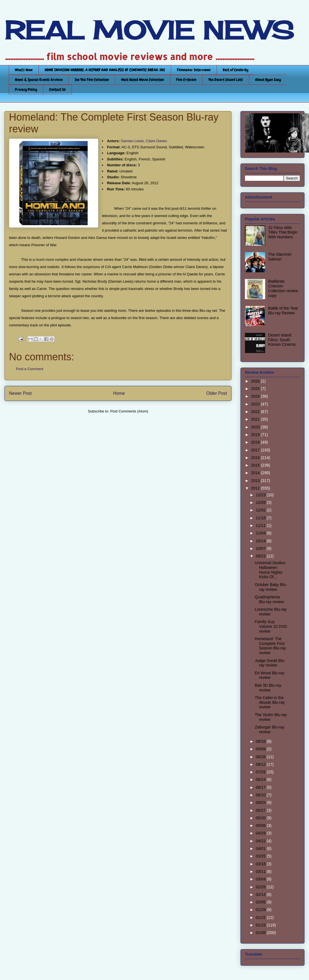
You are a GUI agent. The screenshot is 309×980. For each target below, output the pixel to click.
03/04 (261, 879)
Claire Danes (156, 141)
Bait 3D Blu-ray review (268, 688)
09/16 (261, 741)
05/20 (261, 818)
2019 (256, 435)
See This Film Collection (92, 80)
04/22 (261, 841)
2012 (256, 488)
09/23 (261, 556)
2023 (256, 404)
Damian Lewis (132, 141)
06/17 (261, 787)
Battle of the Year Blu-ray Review (283, 311)
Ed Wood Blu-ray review (270, 675)
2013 (256, 481)
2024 (256, 396)
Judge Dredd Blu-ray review (270, 663)
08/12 (261, 764)
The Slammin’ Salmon (280, 257)
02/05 (261, 902)
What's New (24, 70)
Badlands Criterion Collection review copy (283, 288)
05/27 (261, 810)
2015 (256, 465)
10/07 (261, 548)
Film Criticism (186, 80)
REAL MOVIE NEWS (149, 30)
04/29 (261, 833)
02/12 (261, 894)
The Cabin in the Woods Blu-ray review (270, 702)
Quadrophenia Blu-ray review (269, 599)
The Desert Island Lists (226, 80)
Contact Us (57, 89)
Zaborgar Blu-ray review (270, 729)
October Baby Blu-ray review (271, 587)
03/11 (261, 871)
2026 (256, 381)
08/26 (261, 757)
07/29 (261, 772)
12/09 (261, 502)
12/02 (261, 510)
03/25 (261, 856)
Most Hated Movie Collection (143, 80)
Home (119, 393)
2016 (256, 458)
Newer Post (20, 393)
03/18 (261, 864)
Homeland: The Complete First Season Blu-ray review (270, 646)
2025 (256, 389)
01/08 (261, 933)
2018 (256, 442)
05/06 (261, 825)
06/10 (261, 795)
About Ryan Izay (268, 80)
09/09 (261, 749)
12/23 (261, 495)
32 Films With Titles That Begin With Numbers (283, 232)
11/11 (261, 525)
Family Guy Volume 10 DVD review (271, 626)
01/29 (261, 910)
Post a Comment (30, 369)
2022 (256, 412)
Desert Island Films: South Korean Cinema (282, 340)
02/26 (261, 887)
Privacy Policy (26, 89)
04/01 (261, 848)
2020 (256, 427)
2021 (256, 419)
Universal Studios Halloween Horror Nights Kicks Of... (270, 570)
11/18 (261, 518)
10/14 (261, 541)
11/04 (261, 533)
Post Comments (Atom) (129, 411)
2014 (256, 473)
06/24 (261, 780)
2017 (256, 450)
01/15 (261, 925)
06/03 (261, 803)
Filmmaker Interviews (194, 70)
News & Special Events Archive (39, 80)
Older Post (217, 393)
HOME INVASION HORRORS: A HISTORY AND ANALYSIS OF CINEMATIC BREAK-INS (105, 70)
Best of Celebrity (236, 70)
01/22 (261, 917)
